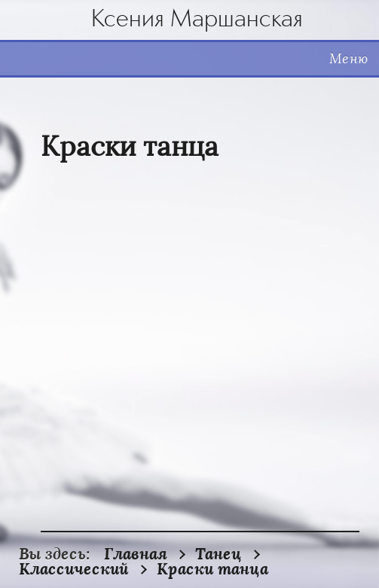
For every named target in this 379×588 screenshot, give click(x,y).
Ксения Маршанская (197, 20)
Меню (348, 59)
